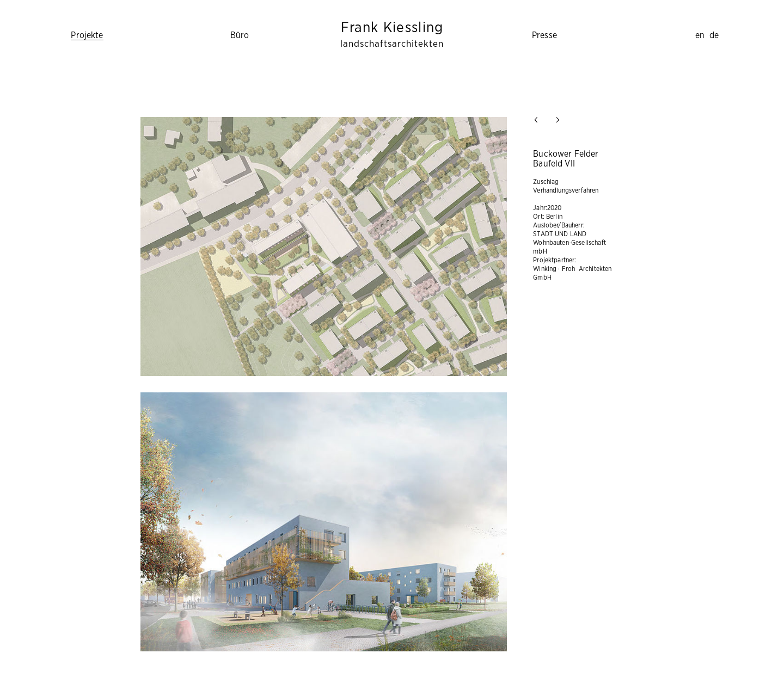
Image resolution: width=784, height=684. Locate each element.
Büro (240, 35)
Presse (544, 35)
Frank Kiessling (392, 35)
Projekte (87, 35)
